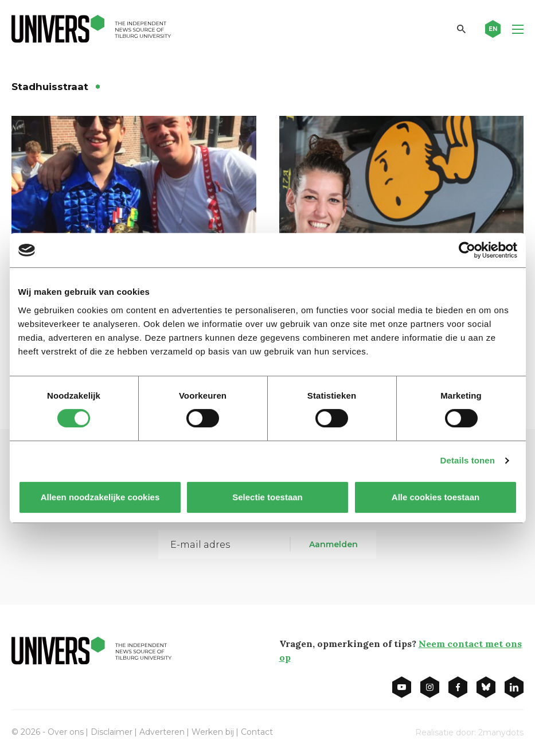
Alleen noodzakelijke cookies (100, 497)
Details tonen (468, 460)
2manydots (501, 732)
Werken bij (213, 732)
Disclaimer (112, 732)
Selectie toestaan (267, 497)
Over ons (66, 732)
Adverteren (162, 732)
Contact (257, 732)
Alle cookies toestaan (435, 497)
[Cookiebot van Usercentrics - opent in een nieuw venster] (467, 250)
